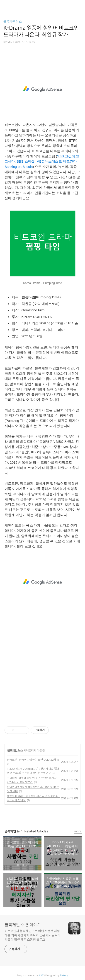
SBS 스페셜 (25, 161)
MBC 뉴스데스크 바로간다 (57, 161)
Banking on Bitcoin (19, 167)
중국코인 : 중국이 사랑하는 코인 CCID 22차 (32, 760)
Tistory (64, 975)
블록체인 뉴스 (13, 22)
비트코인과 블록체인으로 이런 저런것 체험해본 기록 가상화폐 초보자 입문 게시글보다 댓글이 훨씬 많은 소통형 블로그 (33, 935)
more (78, 831)
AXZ (41, 975)
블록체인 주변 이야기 (23, 925)
